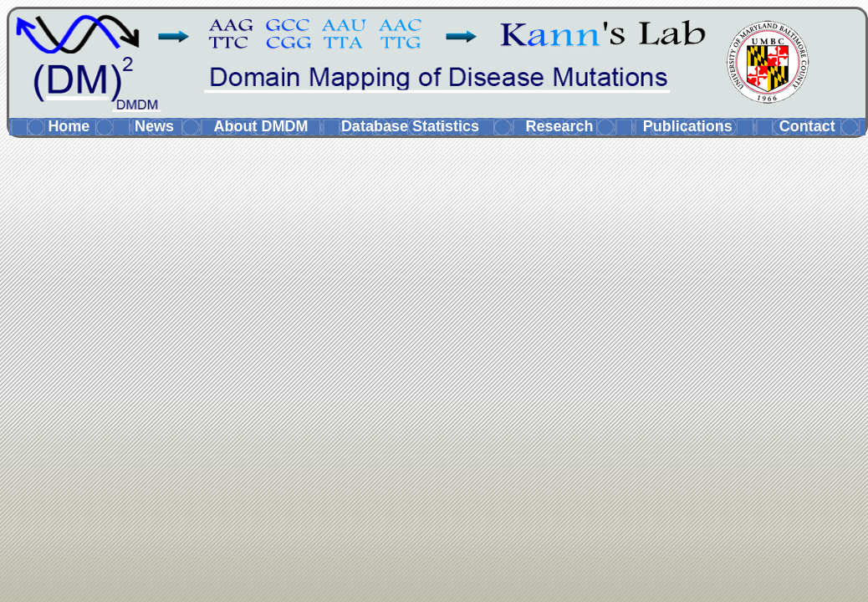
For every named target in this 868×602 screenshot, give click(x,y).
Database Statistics (410, 126)
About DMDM (260, 126)
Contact (807, 126)
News (154, 126)
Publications (688, 126)
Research (559, 126)
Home (69, 126)
